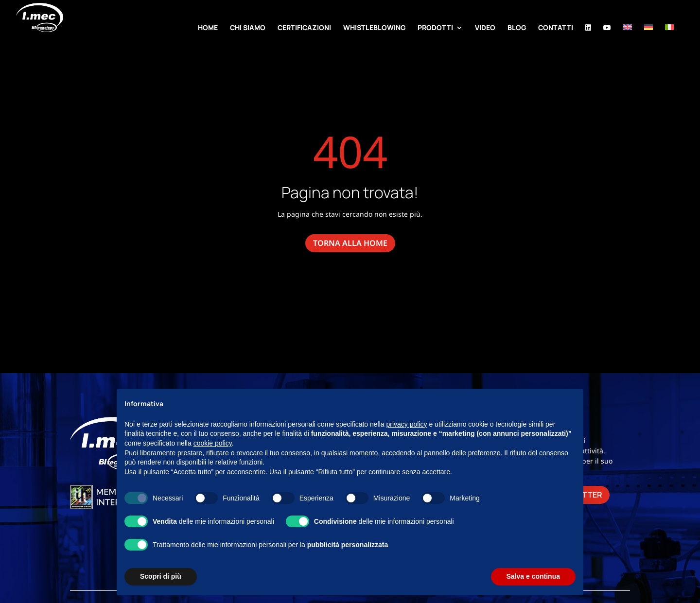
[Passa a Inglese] (628, 40)
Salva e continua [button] (533, 576)
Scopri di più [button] (161, 576)
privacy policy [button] (407, 424)
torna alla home (350, 243)
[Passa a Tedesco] (648, 40)
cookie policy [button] (213, 443)
